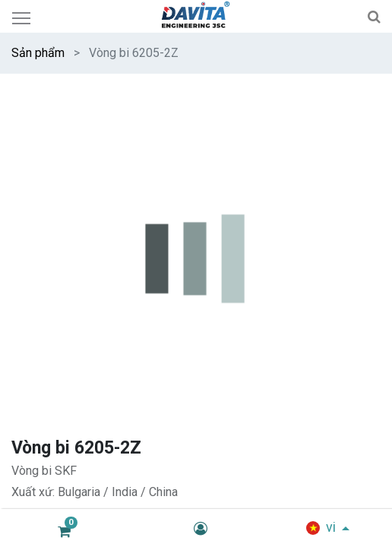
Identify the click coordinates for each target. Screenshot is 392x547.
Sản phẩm (38, 53)
